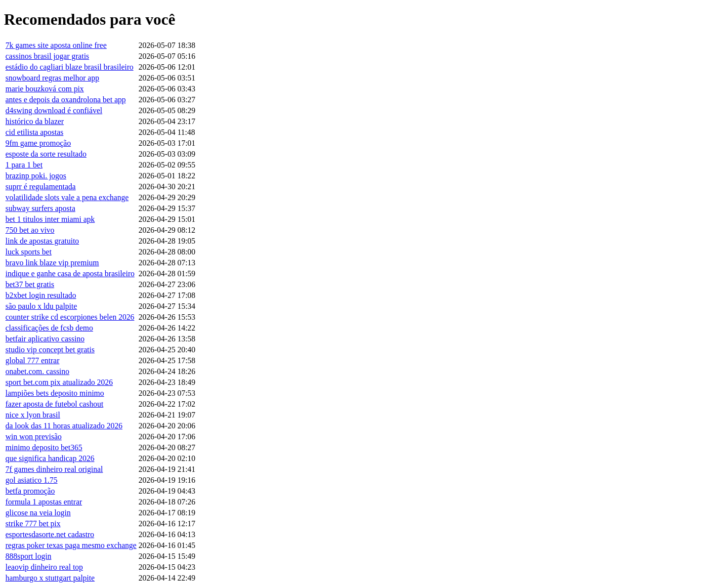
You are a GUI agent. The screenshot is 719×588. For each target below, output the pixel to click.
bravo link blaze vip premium (52, 263)
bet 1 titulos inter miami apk (50, 219)
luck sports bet (28, 252)
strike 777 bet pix (33, 524)
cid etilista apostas (34, 132)
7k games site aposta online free (56, 45)
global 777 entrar (32, 360)
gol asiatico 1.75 (31, 480)
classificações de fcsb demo (49, 328)
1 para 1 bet (24, 165)
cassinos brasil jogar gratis (47, 56)
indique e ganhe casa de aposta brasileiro (70, 273)
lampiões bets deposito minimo (55, 393)
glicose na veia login (38, 513)
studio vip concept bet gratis (50, 350)
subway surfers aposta (40, 208)
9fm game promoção (38, 143)
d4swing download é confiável (54, 110)
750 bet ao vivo (30, 230)
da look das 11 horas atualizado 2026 (64, 426)
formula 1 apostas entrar (44, 502)
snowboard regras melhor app (52, 78)
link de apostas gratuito (42, 241)
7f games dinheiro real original (54, 469)
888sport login (28, 556)
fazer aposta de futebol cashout (54, 404)
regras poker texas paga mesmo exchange (71, 545)
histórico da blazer (35, 121)
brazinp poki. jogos (36, 176)
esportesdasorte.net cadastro (50, 534)
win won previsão (34, 437)
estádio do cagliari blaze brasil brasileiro (69, 67)
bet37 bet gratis (30, 284)
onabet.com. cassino (37, 371)
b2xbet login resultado (41, 295)
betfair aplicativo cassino (45, 339)
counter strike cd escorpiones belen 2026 (70, 317)
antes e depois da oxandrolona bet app (65, 100)
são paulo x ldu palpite (41, 306)
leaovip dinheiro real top (44, 567)
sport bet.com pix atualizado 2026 (59, 382)
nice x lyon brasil (33, 415)
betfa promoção (30, 491)
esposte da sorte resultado (46, 154)
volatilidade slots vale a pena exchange (67, 197)
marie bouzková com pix (45, 89)
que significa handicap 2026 (50, 458)
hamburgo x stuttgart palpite (50, 578)
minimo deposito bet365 (44, 447)
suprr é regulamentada (41, 187)
